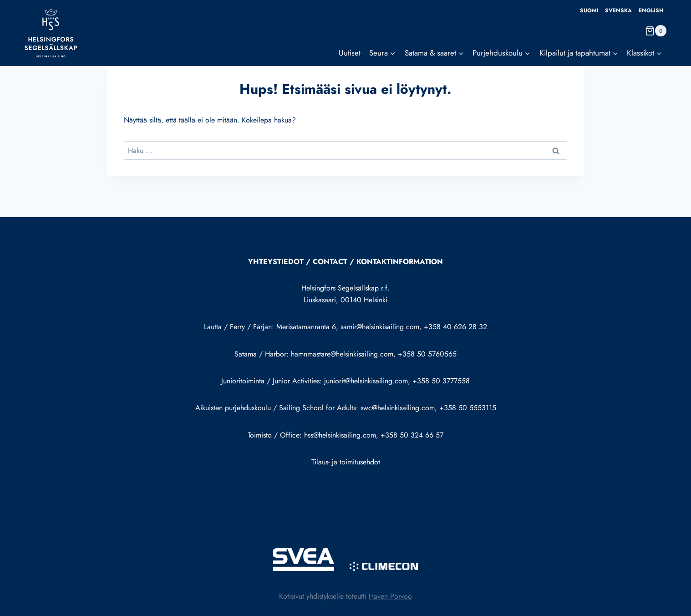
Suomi (589, 10)
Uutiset (350, 53)
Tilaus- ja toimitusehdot (346, 462)
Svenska (618, 10)
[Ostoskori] (656, 31)
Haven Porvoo (390, 596)
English (651, 10)
